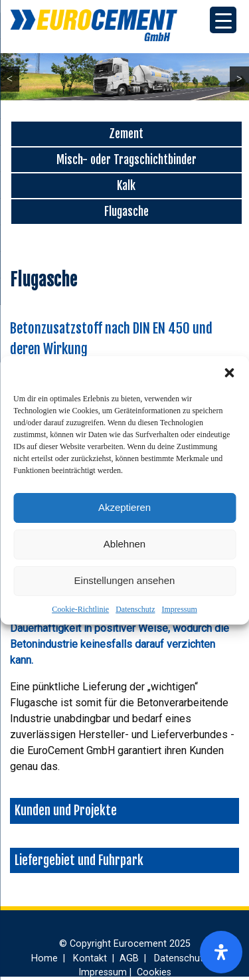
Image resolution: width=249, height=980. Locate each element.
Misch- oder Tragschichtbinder (126, 159)
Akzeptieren (124, 507)
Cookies (154, 972)
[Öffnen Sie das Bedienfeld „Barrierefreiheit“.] (221, 952)
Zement (126, 134)
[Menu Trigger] (223, 20)
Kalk (126, 185)
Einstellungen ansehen (125, 580)
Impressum (179, 609)
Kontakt (90, 958)
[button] (229, 373)
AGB (130, 958)
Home (44, 958)
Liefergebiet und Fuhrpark (79, 860)
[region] (124, 77)
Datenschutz (135, 609)
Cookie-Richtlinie (80, 609)
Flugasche (126, 211)
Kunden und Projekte (66, 811)
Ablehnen (124, 544)
